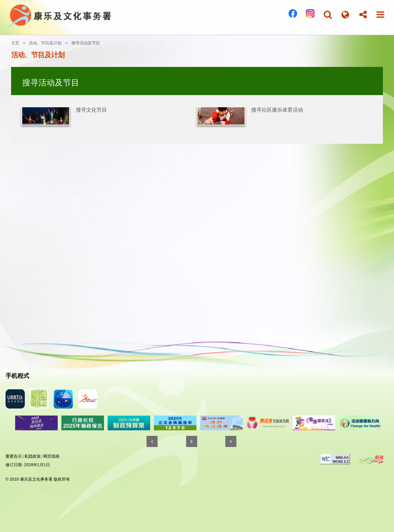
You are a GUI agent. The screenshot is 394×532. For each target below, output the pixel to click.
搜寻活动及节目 (86, 43)
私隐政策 (33, 456)
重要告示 (14, 456)
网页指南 (51, 456)
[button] (328, 15)
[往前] (152, 441)
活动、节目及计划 (45, 43)
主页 (15, 43)
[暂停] (192, 441)
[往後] (231, 441)
